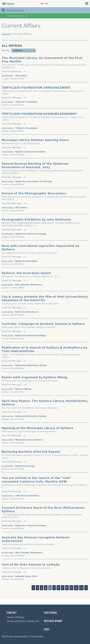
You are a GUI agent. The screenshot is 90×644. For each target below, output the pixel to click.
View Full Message (14, 71)
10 (76, 588)
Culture (6, 34)
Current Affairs (17, 79)
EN (42, 4)
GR (47, 4)
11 (81, 588)
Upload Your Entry (17, 16)
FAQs (47, 630)
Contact (12, 613)
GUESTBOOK (50, 613)
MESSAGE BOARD (53, 621)
